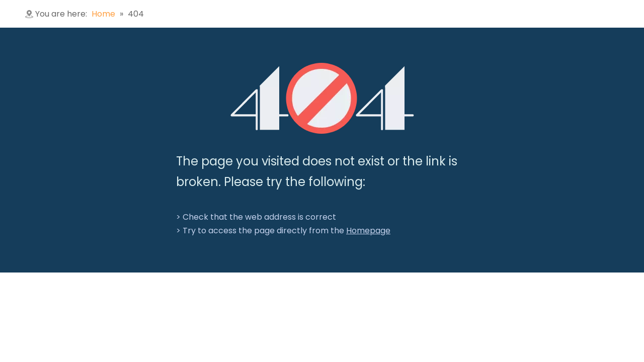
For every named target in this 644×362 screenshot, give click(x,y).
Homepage (368, 231)
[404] (322, 98)
